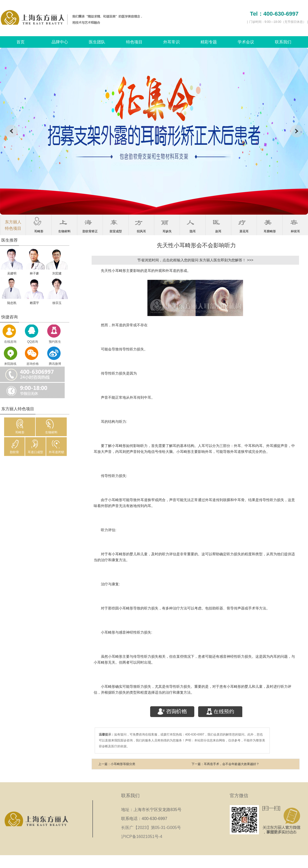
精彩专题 (209, 42)
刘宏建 (57, 273)
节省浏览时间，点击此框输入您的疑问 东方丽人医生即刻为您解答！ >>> (195, 260)
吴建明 (12, 273)
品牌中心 (60, 42)
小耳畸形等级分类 (123, 764)
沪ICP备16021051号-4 (142, 837)
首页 (21, 42)
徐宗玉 (57, 303)
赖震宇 (34, 303)
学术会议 (246, 42)
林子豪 (34, 273)
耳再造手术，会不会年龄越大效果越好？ (232, 764)
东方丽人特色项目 (13, 225)
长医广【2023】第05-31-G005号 (153, 828)
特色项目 (134, 42)
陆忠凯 (12, 303)
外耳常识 (171, 42)
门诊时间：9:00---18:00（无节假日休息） (278, 22)
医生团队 (97, 42)
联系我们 (283, 42)
